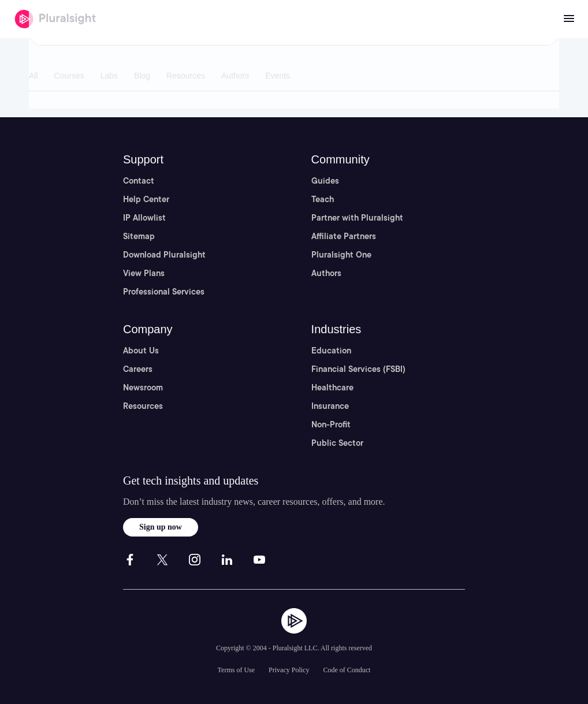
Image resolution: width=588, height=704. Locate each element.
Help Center (146, 199)
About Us (141, 351)
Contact (139, 181)
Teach (323, 199)
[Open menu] (569, 19)
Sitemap (139, 236)
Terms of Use (236, 670)
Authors (326, 273)
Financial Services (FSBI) (358, 369)
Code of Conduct (347, 670)
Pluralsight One (341, 255)
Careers (138, 369)
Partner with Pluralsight (357, 218)
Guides (325, 181)
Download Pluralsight (164, 255)
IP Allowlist (144, 218)
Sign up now (161, 527)
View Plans (144, 273)
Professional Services (164, 292)
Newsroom (143, 388)
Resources (143, 406)
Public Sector (337, 443)
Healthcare (332, 388)
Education (331, 351)
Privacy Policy (289, 670)
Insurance (330, 406)
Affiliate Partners (344, 236)
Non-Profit (331, 424)
